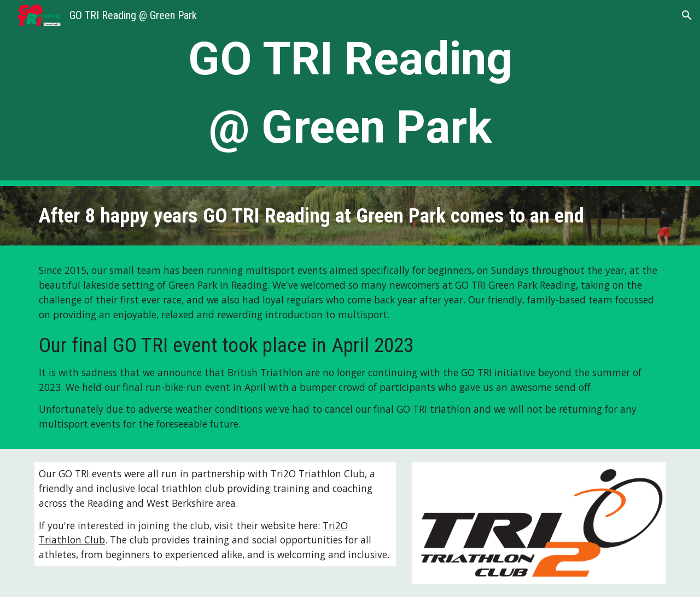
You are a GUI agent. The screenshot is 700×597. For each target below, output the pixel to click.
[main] (350, 93)
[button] (687, 15)
